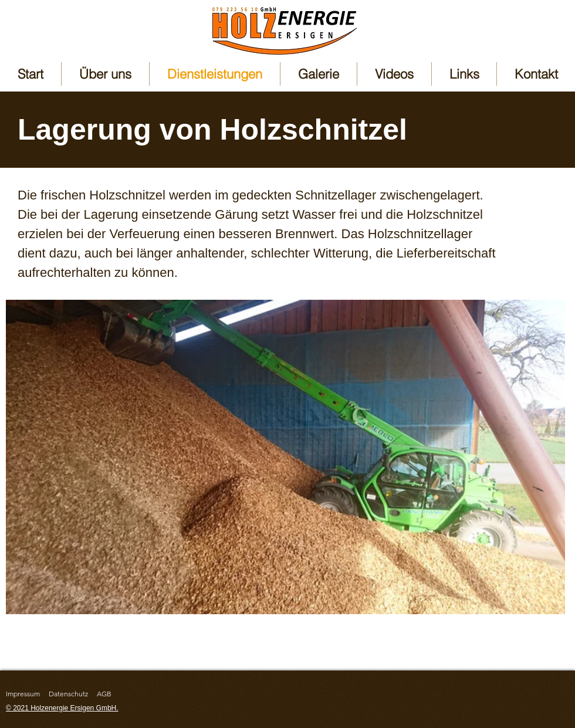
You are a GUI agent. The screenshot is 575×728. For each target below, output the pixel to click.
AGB (104, 694)
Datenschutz (68, 694)
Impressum (23, 694)
